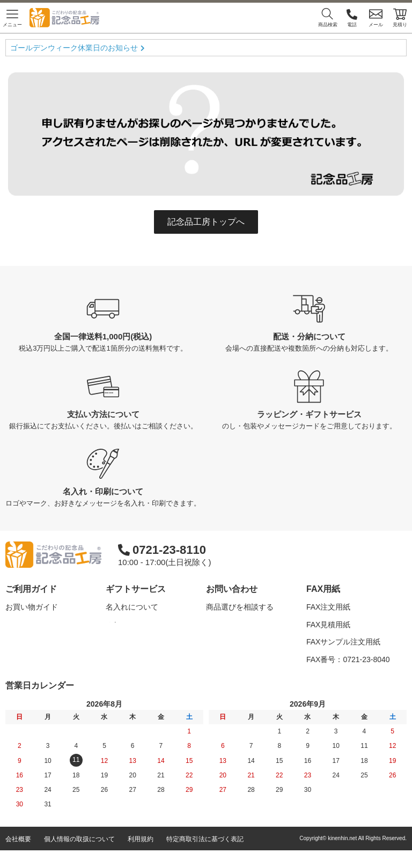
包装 (113, 642)
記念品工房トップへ (206, 222)
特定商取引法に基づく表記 (205, 857)
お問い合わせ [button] (232, 589)
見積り (400, 17)
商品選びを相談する (240, 607)
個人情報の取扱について (79, 857)
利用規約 (141, 857)
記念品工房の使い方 (39, 659)
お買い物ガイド (32, 607)
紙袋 (113, 677)
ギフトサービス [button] (136, 589)
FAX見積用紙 (328, 625)
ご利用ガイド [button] (31, 589)
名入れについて (132, 607)
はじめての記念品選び (43, 642)
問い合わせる (229, 659)
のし (113, 625)
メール (376, 17)
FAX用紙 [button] (323, 589)
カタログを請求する (240, 642)
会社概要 (18, 857)
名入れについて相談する (247, 625)
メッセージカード (136, 659)
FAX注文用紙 (328, 607)
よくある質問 (28, 625)
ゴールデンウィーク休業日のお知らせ (74, 48)
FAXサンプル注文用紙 (343, 642)
